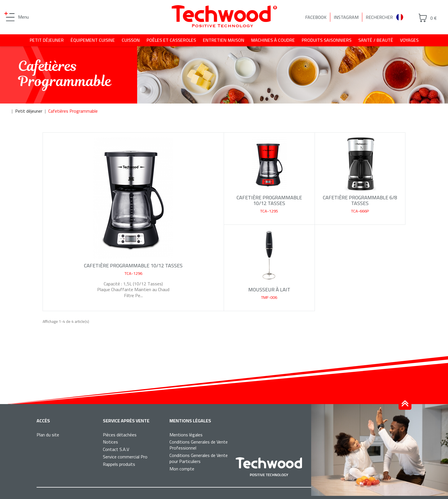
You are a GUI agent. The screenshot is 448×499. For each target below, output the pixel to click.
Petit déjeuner (47, 40)
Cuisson (131, 40)
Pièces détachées (120, 435)
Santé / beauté (376, 40)
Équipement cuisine (93, 40)
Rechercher (379, 17)
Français (402, 17)
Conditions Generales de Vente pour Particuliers (199, 458)
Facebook (316, 17)
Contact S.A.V (116, 449)
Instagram (346, 17)
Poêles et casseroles (171, 40)
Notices (110, 442)
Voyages (409, 40)
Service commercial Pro (125, 457)
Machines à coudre (273, 40)
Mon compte (182, 469)
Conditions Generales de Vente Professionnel (199, 445)
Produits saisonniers (327, 40)
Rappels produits (119, 464)
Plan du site (48, 435)
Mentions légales (186, 435)
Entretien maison (224, 40)
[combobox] (402, 17)
